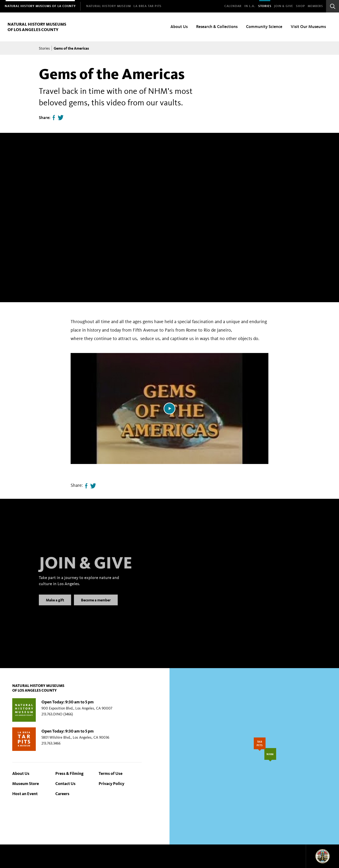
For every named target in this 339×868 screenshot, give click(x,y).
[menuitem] (40, 6)
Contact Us (65, 784)
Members (315, 6)
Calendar (233, 6)
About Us (21, 773)
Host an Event (25, 794)
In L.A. (250, 6)
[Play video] (169, 408)
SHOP (300, 6)
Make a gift (55, 605)
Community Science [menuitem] (264, 27)
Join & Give (284, 6)
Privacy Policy (111, 784)
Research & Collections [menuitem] (217, 27)
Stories (265, 6)
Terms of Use (111, 773)
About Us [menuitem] (179, 27)
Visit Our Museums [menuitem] (308, 27)
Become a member (96, 605)
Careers (62, 794)
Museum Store (26, 784)
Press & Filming (69, 773)
